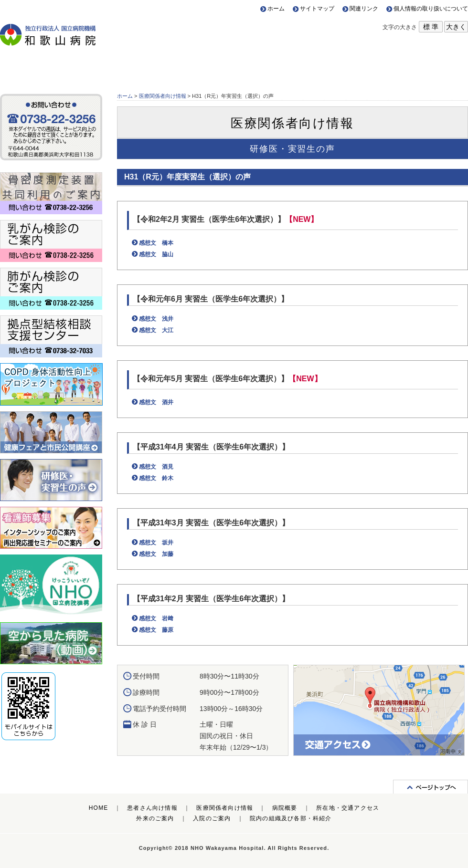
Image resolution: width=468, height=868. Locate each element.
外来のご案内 (155, 818)
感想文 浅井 (156, 319)
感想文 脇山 (156, 254)
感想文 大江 (156, 330)
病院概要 (292, 66)
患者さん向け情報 (58, 66)
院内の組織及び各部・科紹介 (291, 818)
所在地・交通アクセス (409, 66)
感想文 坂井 (156, 543)
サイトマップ (317, 9)
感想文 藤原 (156, 630)
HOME (99, 808)
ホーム (276, 9)
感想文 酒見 (156, 467)
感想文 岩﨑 (156, 618)
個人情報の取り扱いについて (431, 9)
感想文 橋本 (156, 243)
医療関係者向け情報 (175, 66)
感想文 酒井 (156, 402)
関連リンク (364, 9)
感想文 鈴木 (156, 478)
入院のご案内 (212, 818)
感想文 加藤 (156, 554)
